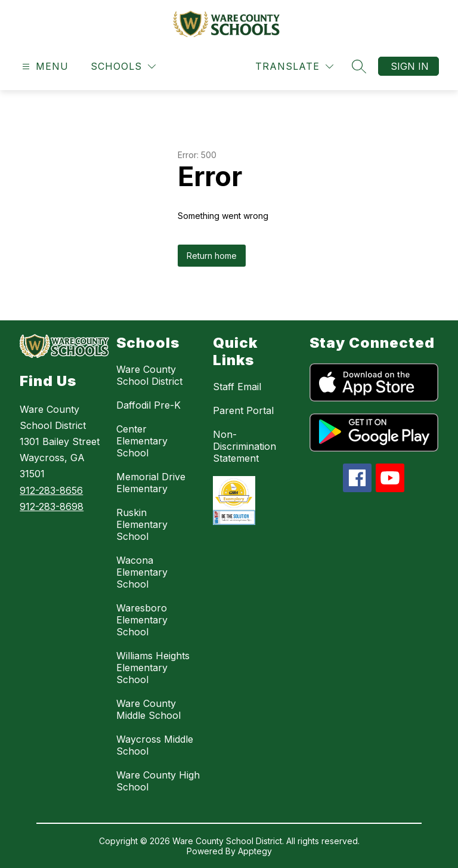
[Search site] (359, 66)
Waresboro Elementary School (142, 620)
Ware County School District (149, 375)
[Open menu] (44, 67)
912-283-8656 (51, 490)
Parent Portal (243, 410)
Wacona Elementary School (142, 572)
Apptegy (255, 851)
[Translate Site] (294, 67)
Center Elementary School (142, 441)
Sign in (410, 66)
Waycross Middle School (155, 745)
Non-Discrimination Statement (245, 446)
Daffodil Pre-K (148, 405)
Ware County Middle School (148, 709)
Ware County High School (158, 781)
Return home (212, 256)
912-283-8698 (52, 506)
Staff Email (237, 387)
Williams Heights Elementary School (153, 668)
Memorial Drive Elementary (151, 483)
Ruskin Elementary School (142, 524)
